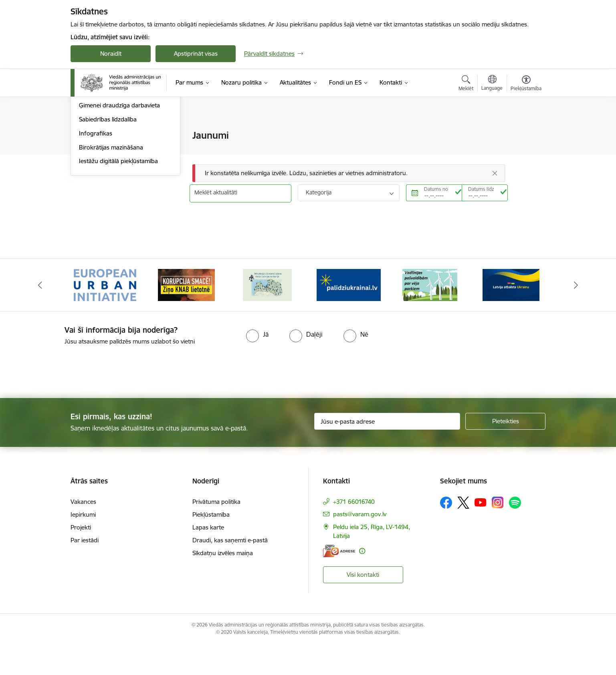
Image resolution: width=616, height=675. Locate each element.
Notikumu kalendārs (106, 136)
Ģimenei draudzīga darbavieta (119, 192)
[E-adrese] (339, 582)
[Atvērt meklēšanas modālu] (466, 84)
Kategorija (319, 192)
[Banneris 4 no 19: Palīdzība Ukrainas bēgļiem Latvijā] (349, 316)
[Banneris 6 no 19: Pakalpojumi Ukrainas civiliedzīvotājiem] (511, 316)
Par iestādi (85, 571)
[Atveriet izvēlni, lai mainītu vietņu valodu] (492, 84)
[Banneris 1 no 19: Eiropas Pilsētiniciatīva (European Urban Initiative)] (105, 316)
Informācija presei (103, 164)
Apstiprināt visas (196, 54)
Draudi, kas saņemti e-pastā (230, 571)
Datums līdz (481, 189)
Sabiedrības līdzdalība (108, 205)
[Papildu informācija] (362, 582)
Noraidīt (111, 54)
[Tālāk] (576, 316)
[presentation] (67, 400)
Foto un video (98, 178)
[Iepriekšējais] (40, 316)
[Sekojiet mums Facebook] (446, 534)
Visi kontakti (363, 606)
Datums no (436, 189)
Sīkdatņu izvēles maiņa (223, 584)
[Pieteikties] (505, 453)
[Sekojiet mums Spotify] (515, 534)
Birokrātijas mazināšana (111, 233)
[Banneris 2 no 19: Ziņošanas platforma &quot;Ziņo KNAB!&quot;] (186, 316)
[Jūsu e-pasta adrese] (387, 453)
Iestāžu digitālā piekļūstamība (118, 248)
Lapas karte (208, 558)
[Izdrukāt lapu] (526, 132)
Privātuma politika (216, 533)
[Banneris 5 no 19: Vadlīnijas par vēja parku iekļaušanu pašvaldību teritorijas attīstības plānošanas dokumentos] (430, 316)
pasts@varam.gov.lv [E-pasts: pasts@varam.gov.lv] (360, 545)
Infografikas (96, 219)
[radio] (257, 366)
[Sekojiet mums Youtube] (481, 533)
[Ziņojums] (349, 173)
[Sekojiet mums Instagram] (498, 534)
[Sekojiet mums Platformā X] (463, 534)
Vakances (83, 533)
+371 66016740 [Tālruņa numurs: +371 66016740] (354, 533)
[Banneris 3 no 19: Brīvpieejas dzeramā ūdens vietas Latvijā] (267, 316)
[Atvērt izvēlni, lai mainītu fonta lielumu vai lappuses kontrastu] (526, 84)
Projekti (81, 558)
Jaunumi (90, 150)
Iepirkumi (83, 545)
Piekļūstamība (211, 545)
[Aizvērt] (495, 173)
